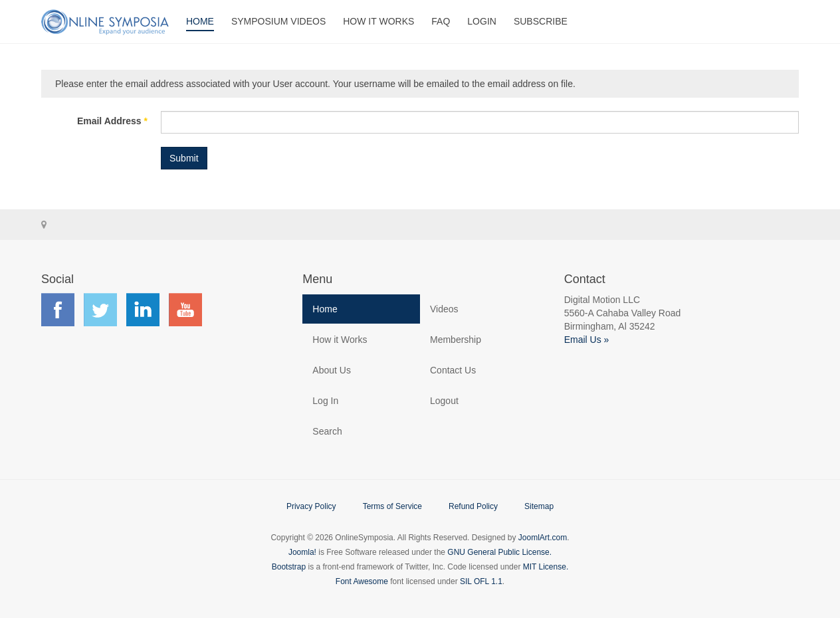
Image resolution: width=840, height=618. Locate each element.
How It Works (378, 21)
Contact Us (453, 370)
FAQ (441, 21)
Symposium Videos (278, 21)
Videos (444, 309)
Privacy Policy (311, 506)
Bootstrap (289, 567)
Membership (456, 340)
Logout (444, 401)
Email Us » (587, 340)
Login (482, 21)
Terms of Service (392, 506)
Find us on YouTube (185, 310)
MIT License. (546, 567)
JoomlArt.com (543, 538)
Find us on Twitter (100, 310)
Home (200, 21)
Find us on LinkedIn (143, 310)
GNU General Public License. (499, 552)
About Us (332, 370)
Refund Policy (473, 506)
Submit (184, 158)
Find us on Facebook (58, 310)
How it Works (340, 340)
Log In (325, 401)
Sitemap (539, 506)
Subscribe (541, 21)
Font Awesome (362, 581)
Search (327, 431)
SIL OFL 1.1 (481, 581)
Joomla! (302, 552)
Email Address (112, 121)
